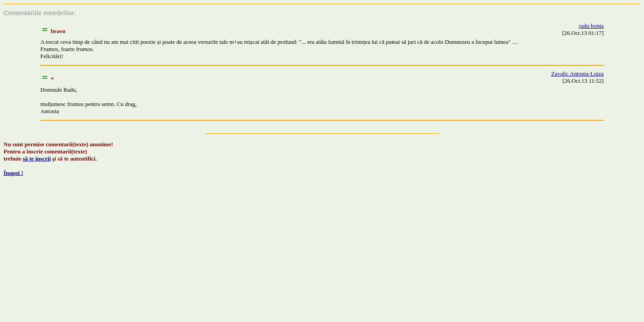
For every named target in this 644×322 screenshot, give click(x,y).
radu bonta (591, 26)
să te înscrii (37, 159)
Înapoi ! (13, 173)
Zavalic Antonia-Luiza (577, 74)
